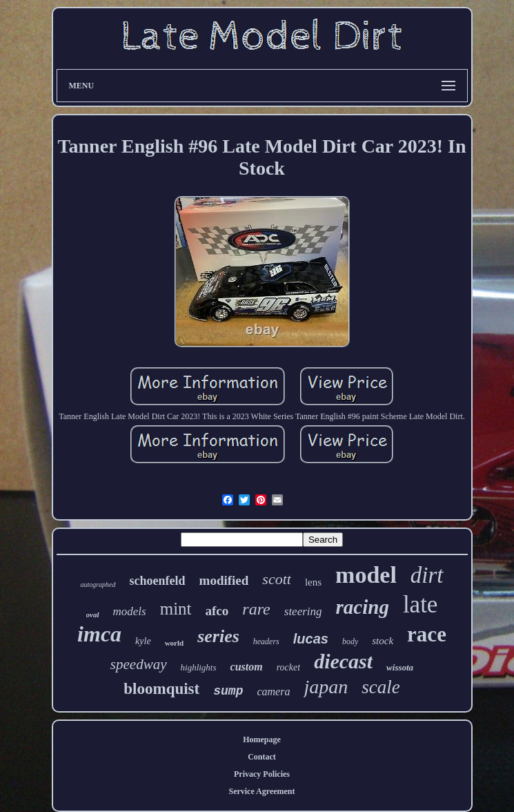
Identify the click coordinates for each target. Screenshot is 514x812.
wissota (400, 667)
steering (303, 611)
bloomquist (161, 689)
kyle (143, 641)
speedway (139, 664)
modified (224, 580)
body (350, 641)
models (130, 611)
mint (176, 609)
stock (383, 641)
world (175, 643)
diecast (343, 661)
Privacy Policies (262, 774)
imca (99, 634)
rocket (288, 667)
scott (277, 579)
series (218, 636)
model (366, 575)
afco (217, 611)
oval (93, 615)
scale (380, 687)
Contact (262, 757)
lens (313, 582)
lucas (311, 639)
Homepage (262, 739)
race (427, 634)
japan (326, 687)
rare (256, 609)
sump (228, 691)
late (421, 605)
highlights (199, 667)
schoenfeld (158, 581)
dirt (427, 575)
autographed (98, 584)
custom (247, 667)
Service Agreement (261, 791)
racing (363, 607)
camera (273, 692)
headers (266, 641)
